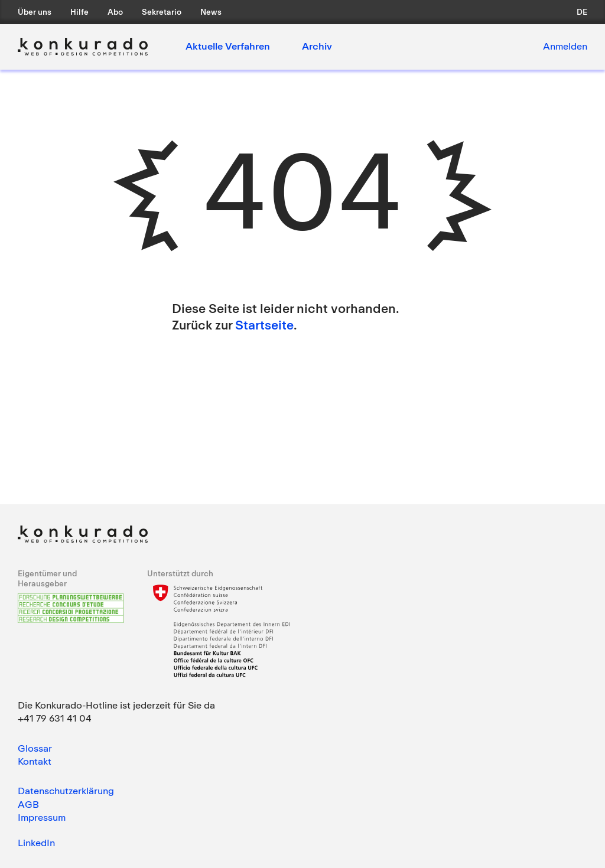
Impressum (42, 817)
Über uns (35, 12)
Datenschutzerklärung (66, 791)
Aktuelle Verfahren (228, 46)
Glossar (35, 748)
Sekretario (162, 12)
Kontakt (35, 761)
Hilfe (79, 12)
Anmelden (565, 46)
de (582, 12)
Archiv (317, 46)
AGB (28, 804)
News (211, 12)
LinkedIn (36, 843)
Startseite (264, 325)
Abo (115, 12)
